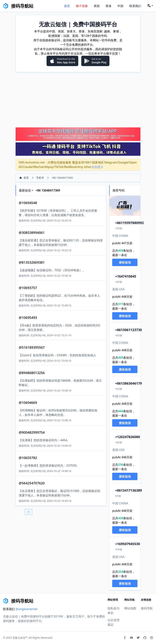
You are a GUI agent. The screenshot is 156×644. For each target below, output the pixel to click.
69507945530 (128, 544)
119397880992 (129, 223)
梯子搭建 (82, 6)
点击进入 (97, 167)
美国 (97, 6)
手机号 (40, 178)
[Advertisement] (78, 100)
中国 (120, 6)
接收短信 (125, 262)
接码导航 (147, 608)
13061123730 (129, 330)
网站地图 (130, 608)
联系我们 (135, 6)
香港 (109, 6)
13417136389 (129, 490)
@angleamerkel (27, 609)
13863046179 (129, 383)
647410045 (126, 276)
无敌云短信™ (20, 638)
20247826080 (128, 437)
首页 (67, 6)
